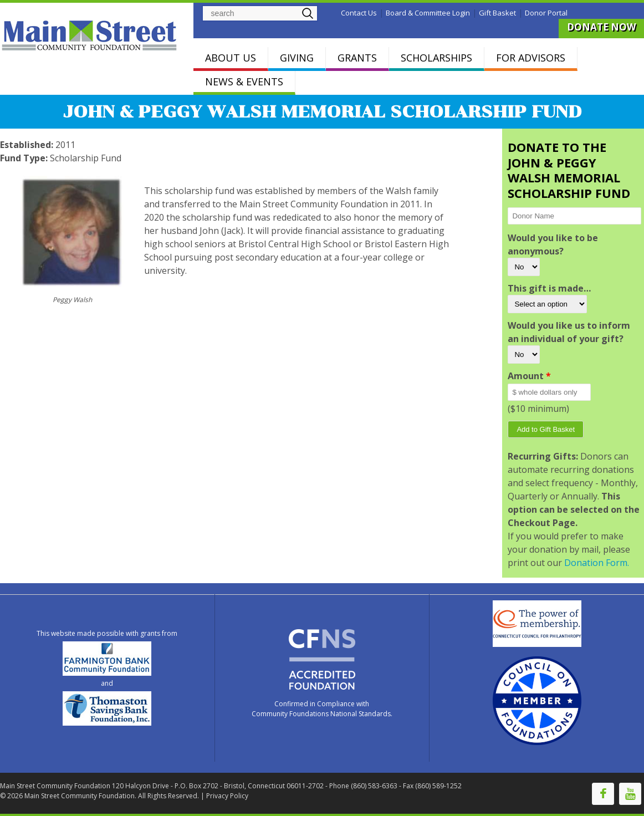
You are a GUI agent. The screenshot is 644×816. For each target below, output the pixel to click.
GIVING (297, 58)
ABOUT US (231, 58)
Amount (529, 376)
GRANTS (357, 58)
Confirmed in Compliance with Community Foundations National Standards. (322, 709)
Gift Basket (497, 13)
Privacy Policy (227, 796)
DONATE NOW (601, 27)
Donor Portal (546, 13)
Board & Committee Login (428, 13)
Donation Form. (597, 563)
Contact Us (359, 13)
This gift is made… (549, 288)
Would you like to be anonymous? (553, 244)
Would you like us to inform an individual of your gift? (569, 332)
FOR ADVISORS (531, 58)
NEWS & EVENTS (244, 81)
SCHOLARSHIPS (436, 58)
